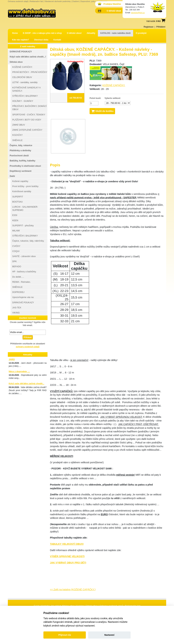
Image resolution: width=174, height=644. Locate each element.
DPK (14, 261)
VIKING (16, 313)
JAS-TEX (17, 308)
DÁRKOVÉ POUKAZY (21, 52)
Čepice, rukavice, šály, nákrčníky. (28, 241)
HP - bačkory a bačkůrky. (24, 272)
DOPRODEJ (18, 292)
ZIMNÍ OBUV (19, 125)
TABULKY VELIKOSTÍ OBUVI (67, 544)
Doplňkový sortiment (21, 171)
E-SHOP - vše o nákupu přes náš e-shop (42, 33)
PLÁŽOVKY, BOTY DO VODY (27, 120)
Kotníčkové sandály (22, 191)
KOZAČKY (17, 135)
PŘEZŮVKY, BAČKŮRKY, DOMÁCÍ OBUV (29, 108)
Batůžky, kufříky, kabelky (22, 161)
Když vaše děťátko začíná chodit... (26, 383)
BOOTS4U (17, 202)
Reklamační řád (36, 1)
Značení (76, 1)
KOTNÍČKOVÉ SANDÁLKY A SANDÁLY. (26, 89)
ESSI (15, 215)
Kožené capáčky (20, 181)
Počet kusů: (95, 98)
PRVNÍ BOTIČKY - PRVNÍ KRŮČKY (30, 72)
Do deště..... (18, 277)
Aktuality (91, 33)
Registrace (149, 27)
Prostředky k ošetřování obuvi (25, 166)
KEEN (15, 220)
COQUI (16, 251)
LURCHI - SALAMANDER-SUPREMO (25, 208)
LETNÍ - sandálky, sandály (25, 82)
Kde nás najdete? (21, 40)
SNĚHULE (17, 140)
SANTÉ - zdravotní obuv (24, 256)
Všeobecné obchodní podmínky (58, 1)
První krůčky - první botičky (25, 186)
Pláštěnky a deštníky (20, 150)
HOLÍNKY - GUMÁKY (23, 101)
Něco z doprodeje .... (19, 371)
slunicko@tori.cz (138, 13)
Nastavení (109, 635)
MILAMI (16, 231)
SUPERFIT (18, 197)
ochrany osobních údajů (28, 347)
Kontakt (57, 40)
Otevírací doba (41, 40)
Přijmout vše (65, 635)
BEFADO (17, 266)
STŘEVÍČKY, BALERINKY (25, 96)
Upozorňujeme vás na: (23, 297)
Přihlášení (161, 27)
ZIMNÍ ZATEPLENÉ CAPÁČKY (27, 130)
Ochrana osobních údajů (18, 1)
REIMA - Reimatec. (22, 282)
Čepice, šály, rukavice (21, 145)
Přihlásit (28, 337)
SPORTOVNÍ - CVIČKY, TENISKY (29, 115)
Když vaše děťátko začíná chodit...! (28, 57)
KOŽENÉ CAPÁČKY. (114, 85)
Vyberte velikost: (113, 98)
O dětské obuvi (74, 33)
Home (15, 33)
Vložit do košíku (102, 111)
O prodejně (141, 33)
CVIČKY (16, 246)
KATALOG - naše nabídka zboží (116, 33)
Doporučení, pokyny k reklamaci (94, 1)
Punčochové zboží (19, 156)
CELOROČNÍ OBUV (22, 77)
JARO (12, 359)
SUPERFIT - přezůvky (23, 226)
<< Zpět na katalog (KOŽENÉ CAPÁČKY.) (73, 589)
